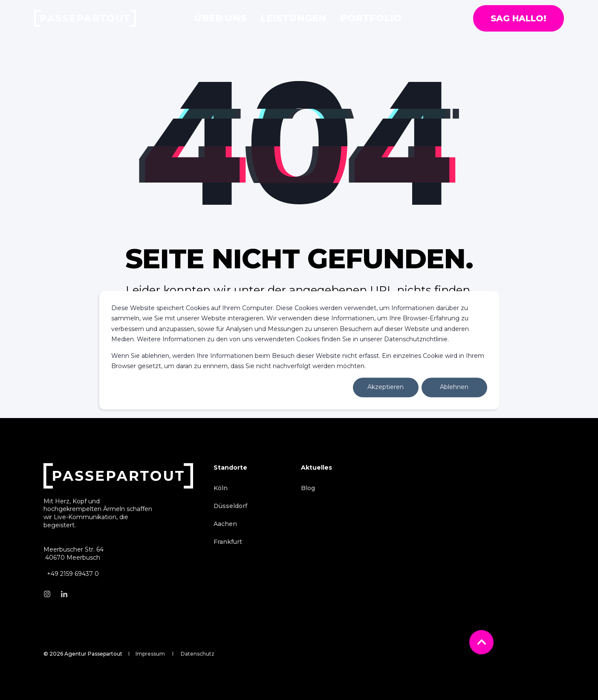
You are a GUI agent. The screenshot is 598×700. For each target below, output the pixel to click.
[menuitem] (221, 488)
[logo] (118, 476)
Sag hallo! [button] (519, 18)
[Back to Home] (85, 18)
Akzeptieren (386, 387)
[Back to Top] (481, 642)
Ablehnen (454, 387)
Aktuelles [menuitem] (316, 468)
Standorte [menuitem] (230, 468)
